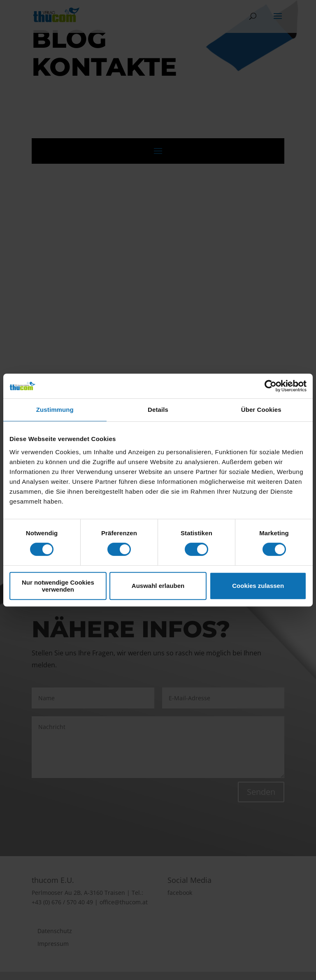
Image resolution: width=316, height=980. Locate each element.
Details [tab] (158, 410)
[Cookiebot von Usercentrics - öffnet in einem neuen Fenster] (271, 386)
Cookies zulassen (258, 586)
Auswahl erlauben (158, 586)
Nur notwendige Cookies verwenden (58, 586)
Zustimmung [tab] (55, 410)
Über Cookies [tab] (261, 410)
